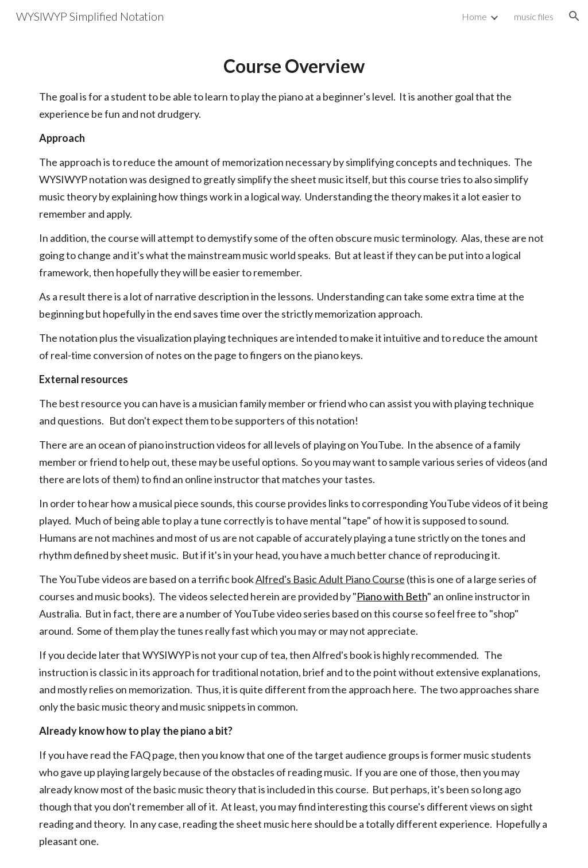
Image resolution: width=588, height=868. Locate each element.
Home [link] (474, 16)
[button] (574, 16)
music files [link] (534, 16)
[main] (294, 450)
